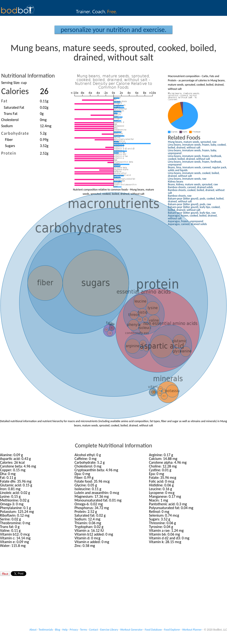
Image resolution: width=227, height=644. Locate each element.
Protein (9, 153)
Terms (84, 630)
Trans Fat (11, 114)
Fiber (9, 140)
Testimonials (46, 630)
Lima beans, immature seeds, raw (187, 179)
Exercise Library (109, 630)
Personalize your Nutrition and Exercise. (113, 30)
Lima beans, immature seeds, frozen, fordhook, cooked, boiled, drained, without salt (195, 157)
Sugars (10, 146)
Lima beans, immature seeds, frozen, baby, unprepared (192, 152)
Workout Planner (192, 630)
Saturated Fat (14, 107)
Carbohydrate (15, 133)
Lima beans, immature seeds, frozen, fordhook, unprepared (195, 163)
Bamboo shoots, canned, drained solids (190, 187)
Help (65, 630)
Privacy (74, 630)
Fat (4, 101)
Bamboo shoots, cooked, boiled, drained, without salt (196, 191)
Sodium (7, 126)
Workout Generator (131, 630)
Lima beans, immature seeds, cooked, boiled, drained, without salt (194, 174)
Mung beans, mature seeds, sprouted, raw (192, 142)
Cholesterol (10, 120)
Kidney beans (176, 182)
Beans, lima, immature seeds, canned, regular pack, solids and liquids (197, 169)
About (33, 630)
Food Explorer (172, 630)
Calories (15, 91)
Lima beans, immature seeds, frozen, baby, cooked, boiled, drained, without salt (197, 146)
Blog (58, 630)
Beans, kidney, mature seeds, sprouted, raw (193, 184)
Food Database (153, 630)
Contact (94, 630)
